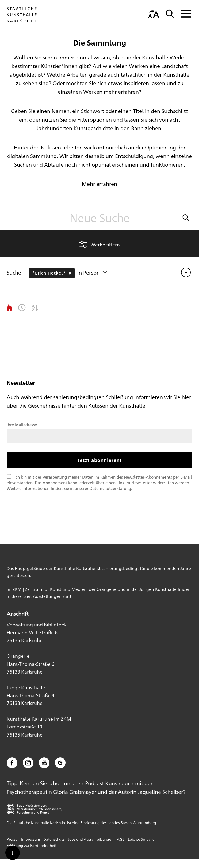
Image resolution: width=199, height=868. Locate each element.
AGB (121, 839)
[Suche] (170, 14)
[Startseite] (22, 22)
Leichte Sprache (141, 839)
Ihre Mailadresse (22, 425)
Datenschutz (54, 839)
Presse (12, 839)
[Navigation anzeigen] (184, 14)
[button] (186, 218)
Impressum (30, 839)
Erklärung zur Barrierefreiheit (32, 845)
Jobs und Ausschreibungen (91, 839)
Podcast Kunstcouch (109, 783)
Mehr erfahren (99, 184)
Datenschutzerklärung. (111, 488)
